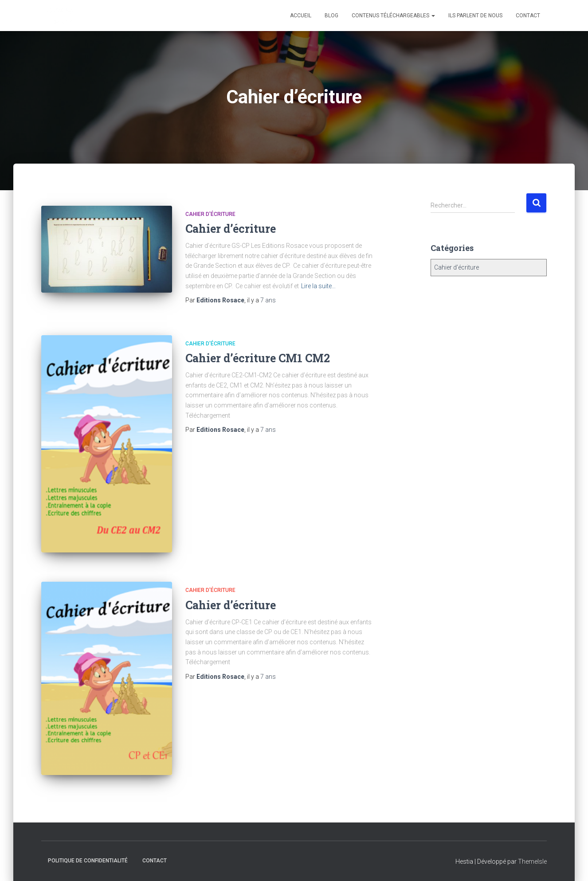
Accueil (301, 16)
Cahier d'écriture (210, 214)
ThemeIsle (532, 861)
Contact (528, 16)
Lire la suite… (318, 286)
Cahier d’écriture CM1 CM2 (258, 358)
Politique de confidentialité (88, 861)
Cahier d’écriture (231, 229)
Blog (331, 16)
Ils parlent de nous (475, 16)
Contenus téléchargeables (393, 16)
